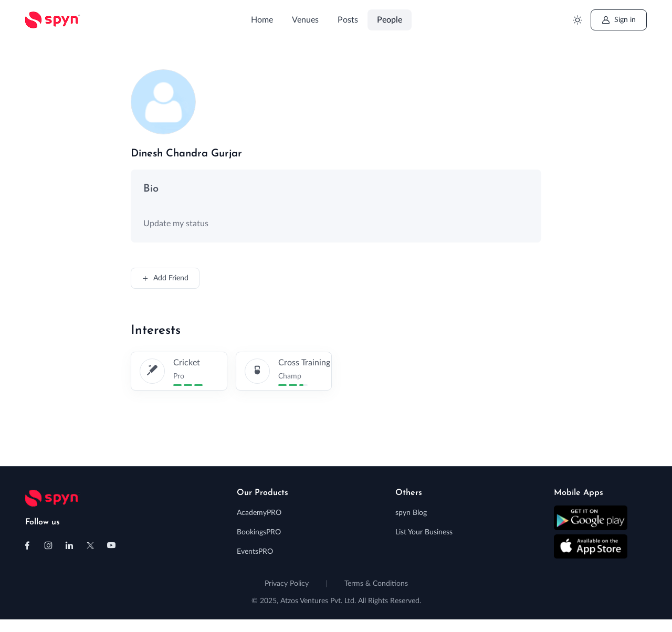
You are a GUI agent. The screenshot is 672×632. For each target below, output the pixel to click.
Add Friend (165, 278)
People (390, 20)
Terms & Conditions (376, 584)
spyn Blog (411, 513)
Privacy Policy (287, 584)
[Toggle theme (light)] (577, 20)
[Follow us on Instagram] (48, 545)
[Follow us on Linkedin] (69, 545)
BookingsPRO (259, 532)
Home (262, 20)
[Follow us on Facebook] (27, 545)
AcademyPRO (259, 513)
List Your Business (424, 532)
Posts (348, 20)
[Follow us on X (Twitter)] (90, 545)
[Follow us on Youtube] (111, 545)
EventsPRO (255, 552)
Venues (305, 20)
